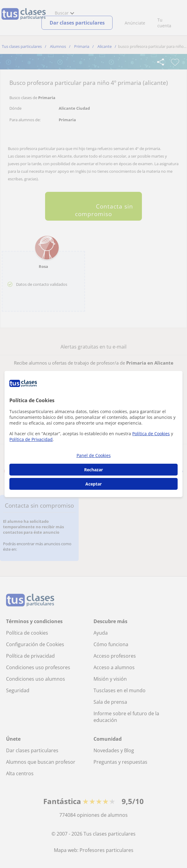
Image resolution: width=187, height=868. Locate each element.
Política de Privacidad (31, 439)
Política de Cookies (151, 434)
